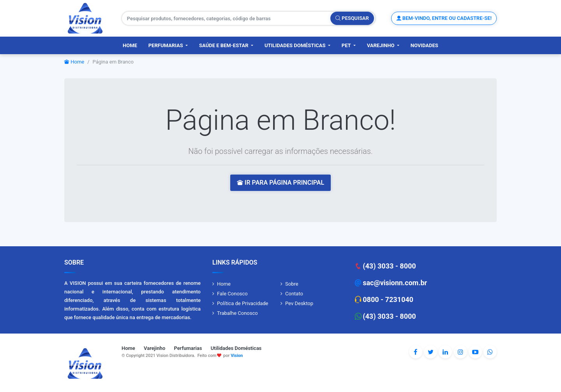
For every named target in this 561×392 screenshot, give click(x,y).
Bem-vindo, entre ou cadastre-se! (444, 18)
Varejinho (381, 45)
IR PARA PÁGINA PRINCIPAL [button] (280, 183)
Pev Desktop (299, 303)
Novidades (424, 45)
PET (347, 45)
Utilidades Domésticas (296, 45)
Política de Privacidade (243, 303)
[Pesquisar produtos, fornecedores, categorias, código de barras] (226, 18)
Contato (294, 294)
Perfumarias (166, 45)
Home (130, 45)
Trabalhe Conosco (237, 313)
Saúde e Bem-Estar (224, 45)
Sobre (292, 284)
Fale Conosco (232, 294)
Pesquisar (352, 18)
